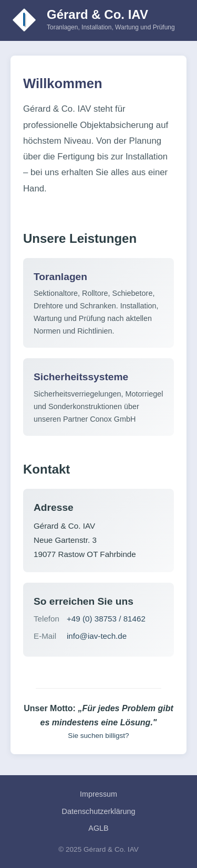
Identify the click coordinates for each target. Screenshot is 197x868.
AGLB (98, 828)
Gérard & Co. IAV (97, 14)
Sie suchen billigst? (98, 736)
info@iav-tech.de (97, 636)
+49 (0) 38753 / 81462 (106, 619)
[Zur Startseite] (24, 20)
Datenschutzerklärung (99, 811)
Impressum (98, 794)
